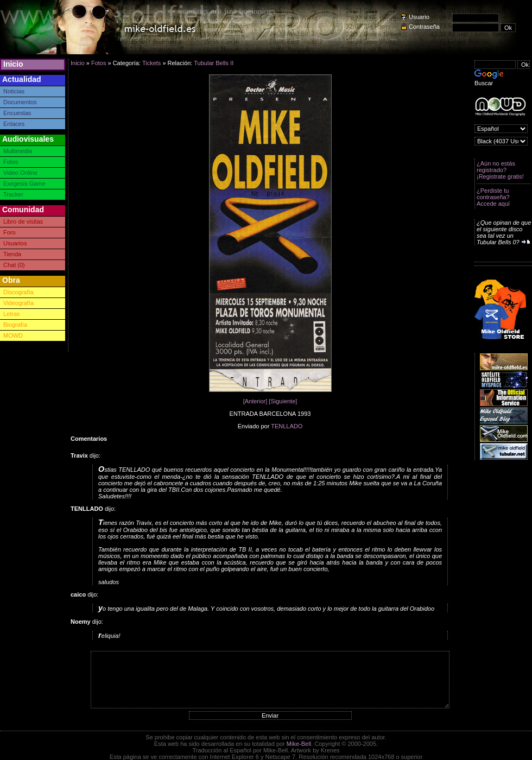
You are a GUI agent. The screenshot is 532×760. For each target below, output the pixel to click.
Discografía (18, 292)
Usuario (419, 17)
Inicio (13, 64)
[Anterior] (255, 401)
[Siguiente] (283, 401)
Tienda (12, 254)
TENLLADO (287, 426)
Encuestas (17, 113)
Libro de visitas (23, 221)
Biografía (15, 325)
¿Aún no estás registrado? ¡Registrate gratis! (500, 170)
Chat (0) (14, 265)
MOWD (13, 335)
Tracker (13, 194)
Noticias (14, 91)
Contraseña (424, 27)
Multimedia (18, 151)
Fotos (11, 162)
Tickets (151, 63)
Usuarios (15, 243)
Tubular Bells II (214, 63)
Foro (9, 232)
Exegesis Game (24, 183)
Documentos (20, 102)
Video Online (20, 173)
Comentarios (89, 439)
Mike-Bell (299, 744)
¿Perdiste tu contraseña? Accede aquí (493, 197)
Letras (12, 314)
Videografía (18, 303)
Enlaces (14, 124)
